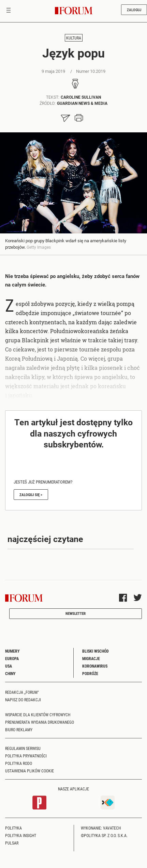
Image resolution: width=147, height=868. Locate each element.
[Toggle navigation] (9, 11)
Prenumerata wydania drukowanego (40, 722)
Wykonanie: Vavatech (101, 828)
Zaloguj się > (31, 495)
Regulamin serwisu (23, 748)
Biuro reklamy (19, 730)
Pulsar (12, 843)
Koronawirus (95, 666)
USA (9, 666)
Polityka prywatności (26, 756)
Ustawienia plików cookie (30, 771)
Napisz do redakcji (23, 700)
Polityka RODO (19, 763)
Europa (12, 658)
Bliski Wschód (95, 651)
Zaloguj (134, 10)
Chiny (10, 673)
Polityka (13, 828)
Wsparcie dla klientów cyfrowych (38, 715)
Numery (12, 651)
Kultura (74, 38)
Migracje (91, 658)
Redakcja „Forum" (22, 692)
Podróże (90, 673)
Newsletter (76, 613)
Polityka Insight (21, 835)
